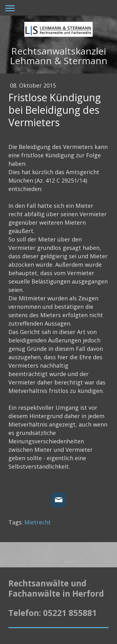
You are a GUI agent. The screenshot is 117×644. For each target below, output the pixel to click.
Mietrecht (38, 522)
